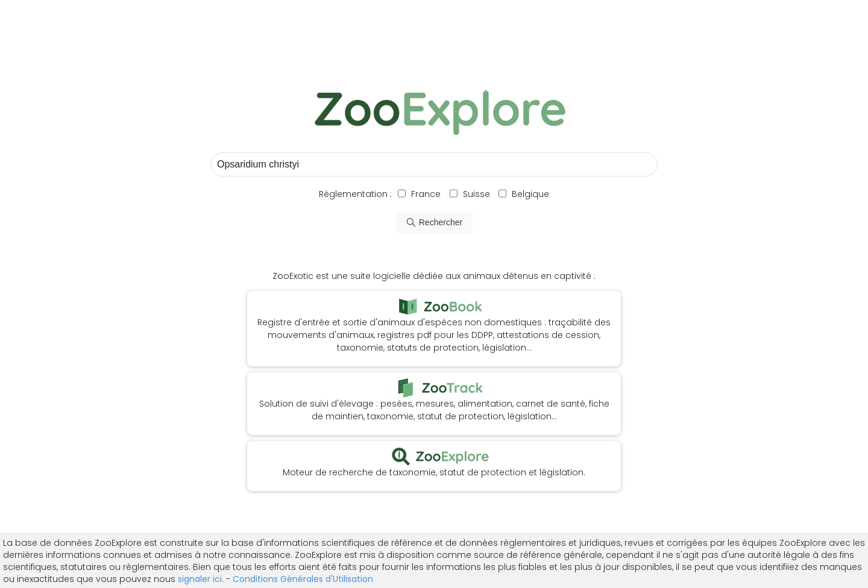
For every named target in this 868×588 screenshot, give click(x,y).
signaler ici (200, 579)
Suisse (476, 194)
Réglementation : (355, 194)
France (425, 194)
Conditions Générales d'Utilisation (303, 579)
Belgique (529, 194)
